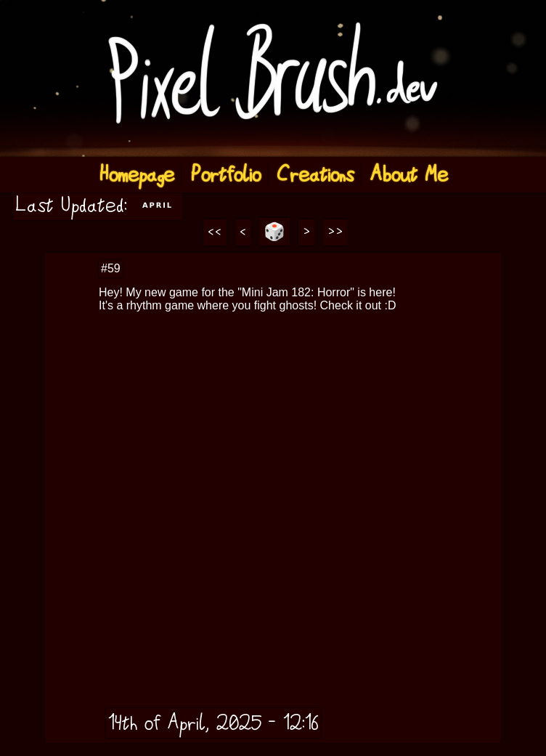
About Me (409, 175)
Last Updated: (98, 205)
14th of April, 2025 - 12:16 (213, 723)
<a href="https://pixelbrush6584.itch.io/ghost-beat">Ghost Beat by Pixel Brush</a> (301, 387)
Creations (315, 175)
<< (215, 232)
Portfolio (225, 175)
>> (335, 232)
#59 (111, 268)
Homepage (136, 175)
